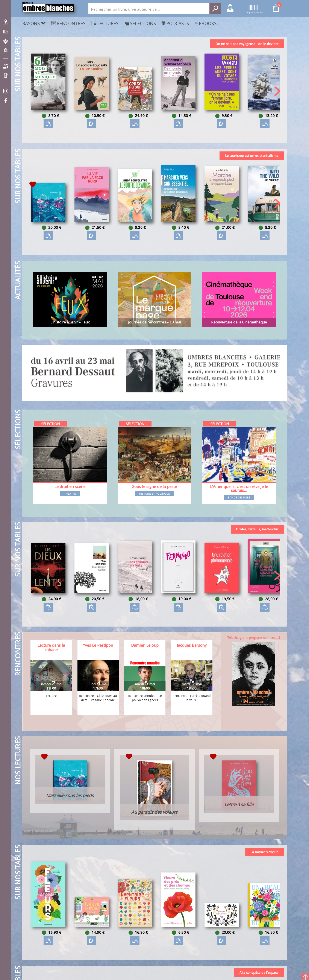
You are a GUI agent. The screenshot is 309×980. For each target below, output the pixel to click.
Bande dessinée (239, 498)
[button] (277, 91)
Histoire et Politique (154, 494)
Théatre (70, 494)
